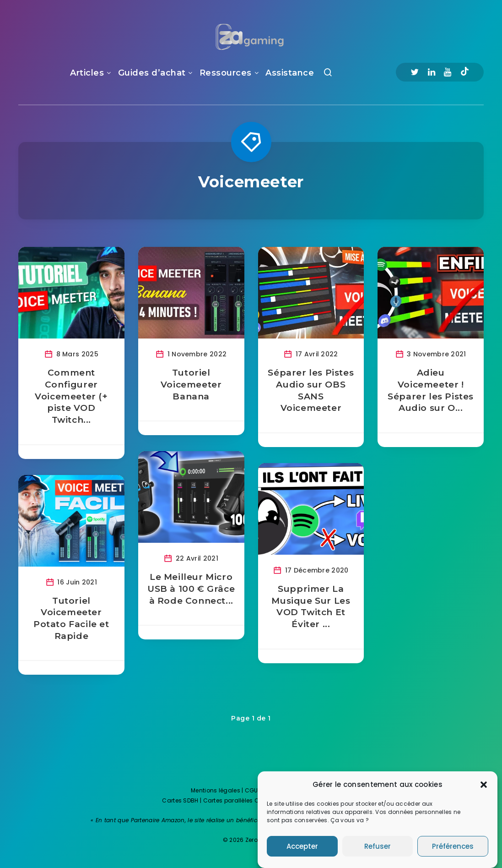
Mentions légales (216, 790)
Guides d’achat (152, 73)
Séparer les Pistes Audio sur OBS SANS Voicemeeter (311, 390)
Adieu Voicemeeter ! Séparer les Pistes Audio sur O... (431, 390)
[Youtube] (448, 72)
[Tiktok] (465, 72)
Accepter (302, 853)
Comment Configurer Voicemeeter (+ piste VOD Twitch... (71, 396)
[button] (484, 792)
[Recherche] (328, 74)
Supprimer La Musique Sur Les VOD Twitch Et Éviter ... (311, 606)
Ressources (226, 73)
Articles (87, 73)
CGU (251, 790)
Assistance (290, 73)
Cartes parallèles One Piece (243, 800)
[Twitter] (415, 72)
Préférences (453, 853)
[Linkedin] (432, 72)
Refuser (378, 853)
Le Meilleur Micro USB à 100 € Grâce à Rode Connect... (191, 589)
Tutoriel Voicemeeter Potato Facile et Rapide (71, 618)
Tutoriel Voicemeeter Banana (191, 384)
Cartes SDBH (180, 800)
